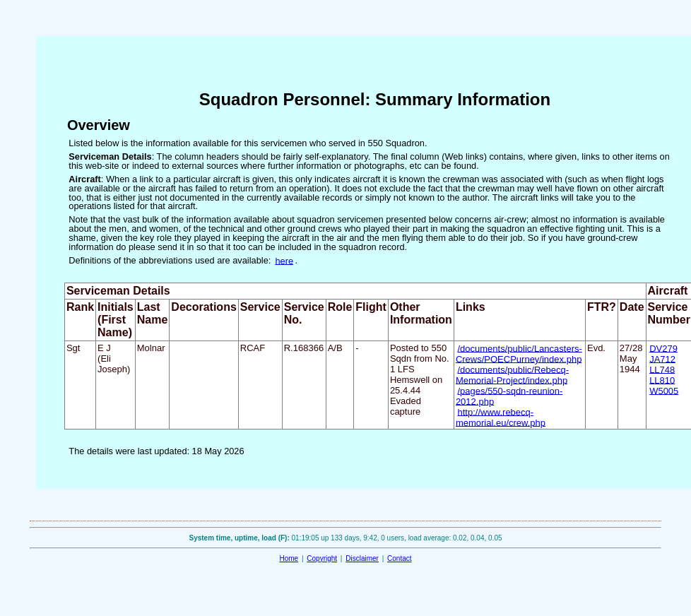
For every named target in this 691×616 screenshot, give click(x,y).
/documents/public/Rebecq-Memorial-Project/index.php (512, 374)
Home (289, 558)
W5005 (664, 390)
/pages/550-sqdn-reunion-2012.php (509, 396)
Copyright (322, 558)
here (284, 260)
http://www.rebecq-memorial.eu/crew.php (501, 417)
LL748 (662, 369)
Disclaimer (362, 558)
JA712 (662, 359)
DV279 (663, 348)
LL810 (662, 380)
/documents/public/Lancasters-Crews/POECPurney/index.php (519, 353)
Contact (399, 558)
